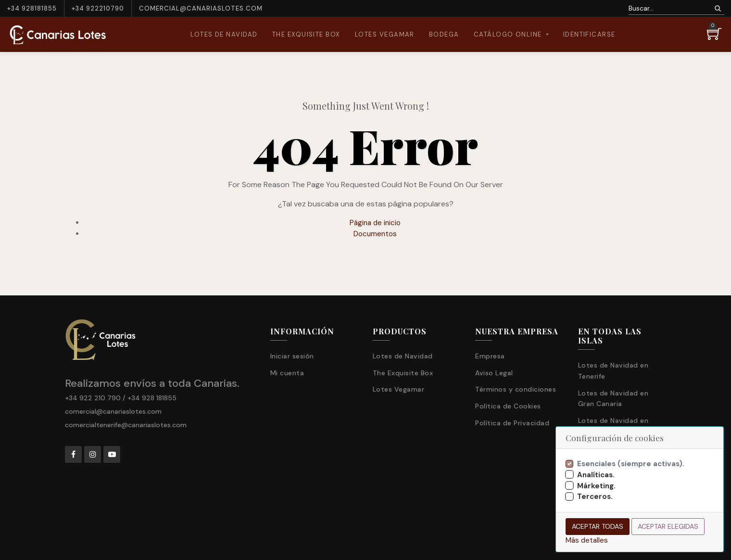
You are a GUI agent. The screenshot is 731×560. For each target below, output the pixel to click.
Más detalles (587, 540)
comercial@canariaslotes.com (201, 8)
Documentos (375, 234)
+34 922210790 (98, 8)
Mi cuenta (287, 373)
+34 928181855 (32, 8)
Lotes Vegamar (399, 389)
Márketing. (596, 486)
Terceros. (595, 496)
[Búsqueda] (718, 8)
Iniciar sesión (292, 356)
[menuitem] (224, 35)
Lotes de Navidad (403, 356)
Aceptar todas (598, 526)
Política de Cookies (508, 406)
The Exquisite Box (403, 373)
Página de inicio (375, 223)
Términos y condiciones (516, 389)
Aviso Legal (494, 373)
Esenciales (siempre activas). (631, 464)
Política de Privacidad (512, 423)
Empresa (490, 356)
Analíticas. (596, 475)
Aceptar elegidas (668, 526)
